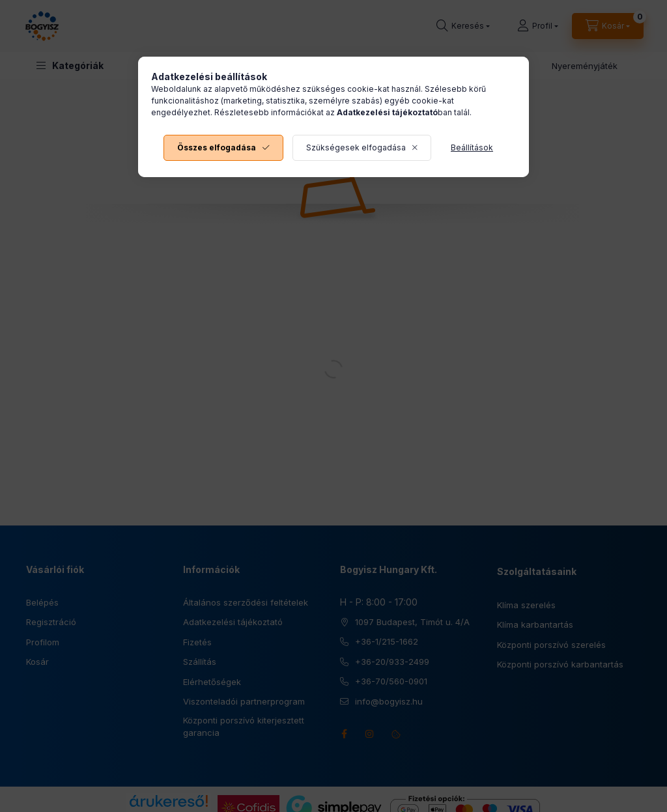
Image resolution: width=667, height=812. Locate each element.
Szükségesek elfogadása (356, 147)
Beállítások (472, 147)
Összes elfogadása (217, 147)
